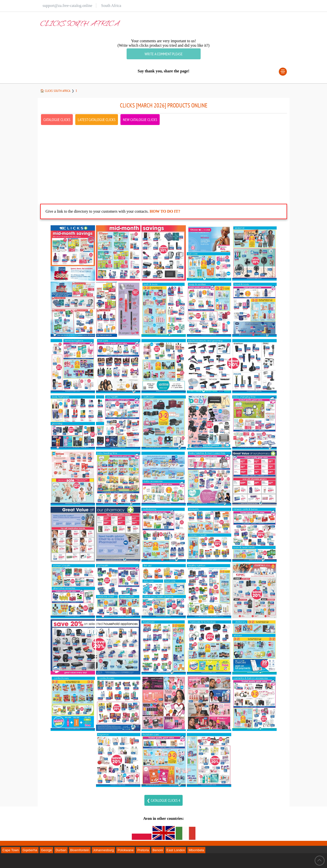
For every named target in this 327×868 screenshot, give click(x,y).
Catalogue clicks (57, 120)
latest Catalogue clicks (97, 120)
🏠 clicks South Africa (55, 91)
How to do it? (165, 211)
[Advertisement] (164, 160)
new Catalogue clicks (140, 120)
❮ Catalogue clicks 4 (163, 800)
